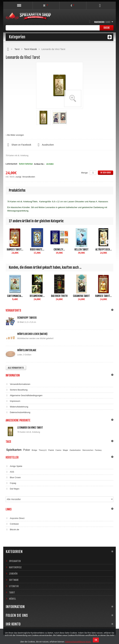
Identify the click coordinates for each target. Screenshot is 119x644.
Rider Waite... (37, 249)
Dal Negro (13, 489)
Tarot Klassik (30, 49)
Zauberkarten (75, 450)
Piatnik (51, 450)
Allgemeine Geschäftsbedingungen (24, 395)
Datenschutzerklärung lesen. (78, 642)
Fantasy (98, 450)
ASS (10, 472)
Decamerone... (37, 296)
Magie (65, 450)
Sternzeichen (88, 450)
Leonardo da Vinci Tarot (30, 428)
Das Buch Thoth (59, 296)
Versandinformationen (18, 384)
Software (14, 580)
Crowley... (59, 249)
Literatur (14, 586)
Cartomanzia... (15, 296)
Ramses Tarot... (15, 249)
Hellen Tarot (81, 249)
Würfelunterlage (27, 350)
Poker (27, 450)
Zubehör (13, 574)
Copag (11, 483)
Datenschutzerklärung (18, 412)
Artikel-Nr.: (39, 164)
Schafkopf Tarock (27, 318)
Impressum (13, 401)
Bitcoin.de (12, 530)
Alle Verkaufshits (16, 368)
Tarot (17, 49)
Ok (96, 640)
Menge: (85, 173)
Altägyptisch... (104, 249)
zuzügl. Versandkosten (25, 177)
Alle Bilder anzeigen (15, 135)
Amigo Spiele (14, 466)
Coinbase (12, 524)
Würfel (12, 599)
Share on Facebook (18, 145)
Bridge (35, 450)
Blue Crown (13, 478)
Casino (58, 450)
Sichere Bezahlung (17, 390)
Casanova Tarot (81, 296)
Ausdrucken (45, 145)
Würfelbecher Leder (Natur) (32, 334)
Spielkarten (14, 450)
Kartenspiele (15, 567)
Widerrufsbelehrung (17, 407)
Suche (107, 28)
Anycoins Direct (15, 518)
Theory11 (43, 450)
